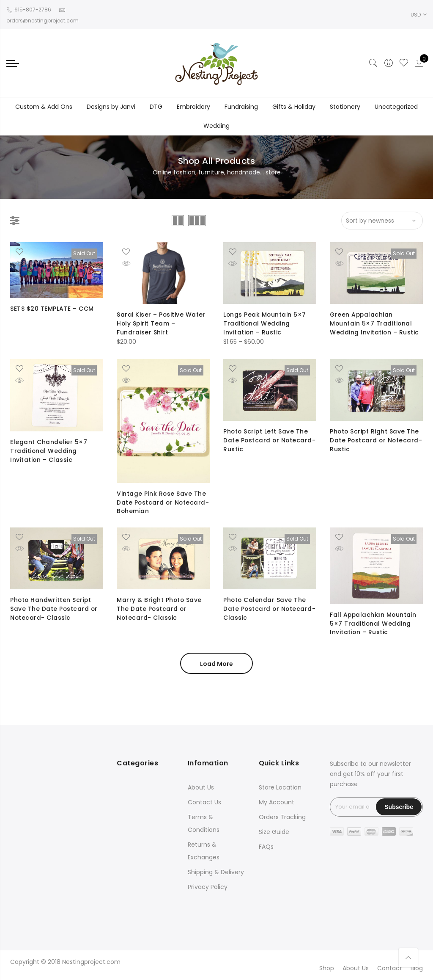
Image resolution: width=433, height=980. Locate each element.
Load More (216, 664)
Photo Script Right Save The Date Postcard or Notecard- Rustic (375, 440)
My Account (277, 802)
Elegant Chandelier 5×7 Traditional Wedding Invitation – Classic (49, 450)
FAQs (266, 847)
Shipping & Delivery (216, 872)
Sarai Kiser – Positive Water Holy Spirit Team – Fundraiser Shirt (161, 323)
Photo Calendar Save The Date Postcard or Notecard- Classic (265, 608)
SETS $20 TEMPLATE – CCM (52, 309)
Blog (417, 968)
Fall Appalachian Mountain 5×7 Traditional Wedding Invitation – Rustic (374, 623)
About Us (201, 787)
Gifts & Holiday (294, 107)
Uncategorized (396, 107)
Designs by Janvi (111, 107)
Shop (327, 968)
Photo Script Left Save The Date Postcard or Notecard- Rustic (266, 440)
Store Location (280, 787)
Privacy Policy (208, 887)
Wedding (216, 126)
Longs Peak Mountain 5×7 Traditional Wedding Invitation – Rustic (265, 323)
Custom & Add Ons (44, 107)
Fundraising (241, 107)
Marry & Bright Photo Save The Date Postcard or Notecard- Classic (160, 608)
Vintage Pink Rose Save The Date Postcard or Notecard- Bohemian (162, 502)
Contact (390, 968)
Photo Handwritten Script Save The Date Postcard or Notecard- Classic (54, 608)
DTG (156, 107)
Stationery (345, 107)
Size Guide (274, 832)
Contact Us (204, 802)
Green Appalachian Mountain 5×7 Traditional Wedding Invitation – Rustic (375, 323)
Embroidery (193, 107)
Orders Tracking (282, 817)
